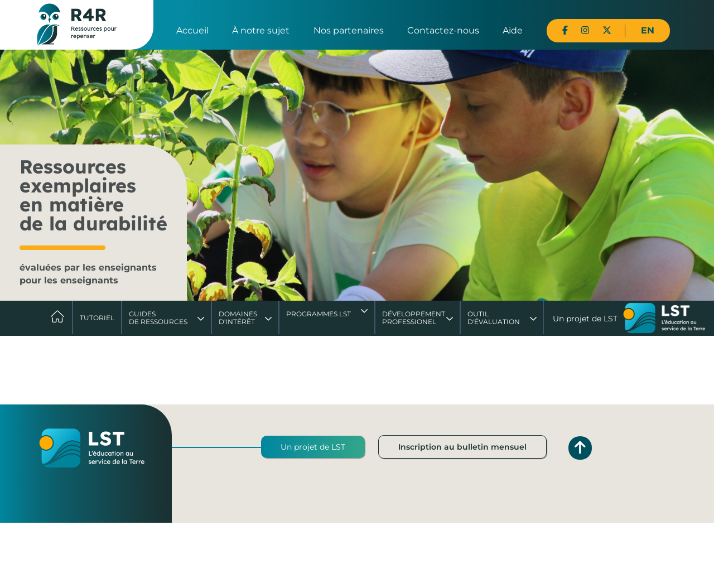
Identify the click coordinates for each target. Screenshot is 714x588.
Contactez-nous (443, 30)
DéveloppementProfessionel (414, 318)
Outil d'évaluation (494, 318)
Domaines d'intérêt (238, 318)
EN (648, 30)
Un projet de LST (313, 447)
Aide (513, 30)
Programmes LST (319, 314)
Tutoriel (97, 318)
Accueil (192, 30)
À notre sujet (261, 30)
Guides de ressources (158, 318)
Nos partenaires (349, 30)
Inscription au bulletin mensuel (462, 447)
